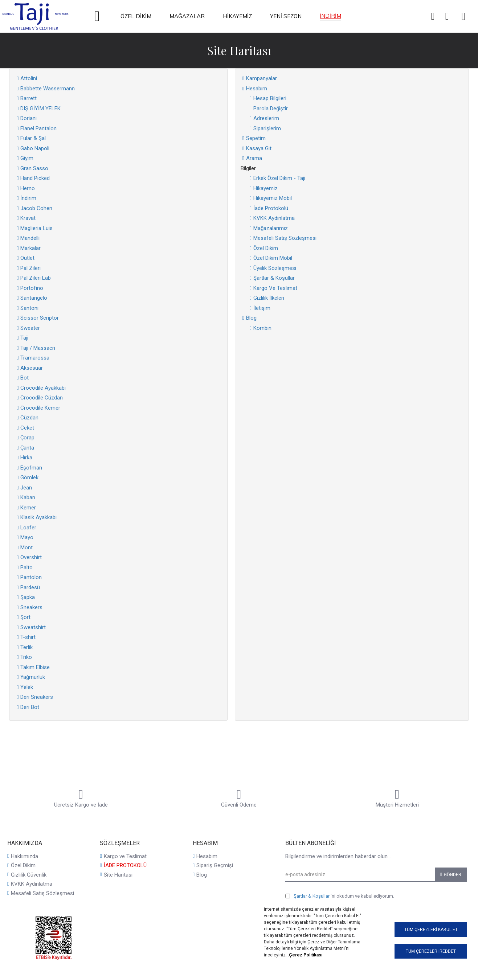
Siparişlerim (267, 128)
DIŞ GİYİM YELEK (40, 108)
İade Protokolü (271, 208)
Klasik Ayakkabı (38, 517)
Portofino (32, 288)
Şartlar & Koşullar (274, 278)
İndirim (28, 198)
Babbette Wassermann (48, 89)
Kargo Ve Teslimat (275, 288)
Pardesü (30, 587)
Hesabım (257, 89)
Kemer (28, 508)
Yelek (27, 687)
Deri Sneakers (37, 697)
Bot (24, 378)
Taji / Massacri (38, 348)
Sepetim (256, 138)
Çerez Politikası (306, 955)
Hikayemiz (265, 188)
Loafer (28, 528)
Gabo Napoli (35, 148)
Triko (26, 657)
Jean (26, 488)
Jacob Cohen (36, 208)
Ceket (27, 428)
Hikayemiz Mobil (273, 198)
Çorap (27, 438)
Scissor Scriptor (40, 318)
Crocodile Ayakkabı (43, 388)
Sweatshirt (33, 627)
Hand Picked (35, 178)
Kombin (262, 328)
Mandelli (30, 238)
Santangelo (34, 298)
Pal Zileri (30, 268)
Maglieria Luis (36, 228)
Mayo (27, 537)
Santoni (29, 308)
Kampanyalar (262, 78)
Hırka (26, 458)
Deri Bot (30, 707)
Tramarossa (35, 358)
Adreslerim (266, 118)
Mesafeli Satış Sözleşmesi (285, 238)
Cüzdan (29, 418)
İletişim (262, 308)
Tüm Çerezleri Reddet (431, 951)
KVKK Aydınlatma (274, 218)
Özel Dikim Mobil (273, 258)
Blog (251, 318)
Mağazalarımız (271, 228)
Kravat (28, 218)
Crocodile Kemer (40, 408)
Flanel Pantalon (38, 128)
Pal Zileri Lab (36, 278)
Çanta (27, 448)
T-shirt (28, 637)
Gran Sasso (34, 168)
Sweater (30, 328)
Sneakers (31, 607)
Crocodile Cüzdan (42, 398)
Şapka (28, 597)
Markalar (30, 248)
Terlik (26, 647)
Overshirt (31, 557)
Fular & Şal (33, 138)
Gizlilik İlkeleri (269, 298)
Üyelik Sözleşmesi (275, 268)
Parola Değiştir (271, 108)
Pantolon (31, 577)
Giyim (27, 158)
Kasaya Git (259, 148)
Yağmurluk (33, 677)
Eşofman (31, 468)
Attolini (29, 78)
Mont (26, 548)
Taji (24, 338)
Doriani (28, 118)
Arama (254, 158)
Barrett (28, 98)
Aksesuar (32, 368)
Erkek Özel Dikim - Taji (279, 178)
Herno (28, 188)
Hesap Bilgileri (270, 98)
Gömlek (29, 477)
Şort (25, 617)
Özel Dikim (266, 248)
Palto (26, 567)
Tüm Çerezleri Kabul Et (431, 930)
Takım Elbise (35, 667)
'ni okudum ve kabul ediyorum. (340, 896)
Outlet (27, 258)
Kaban (28, 497)
